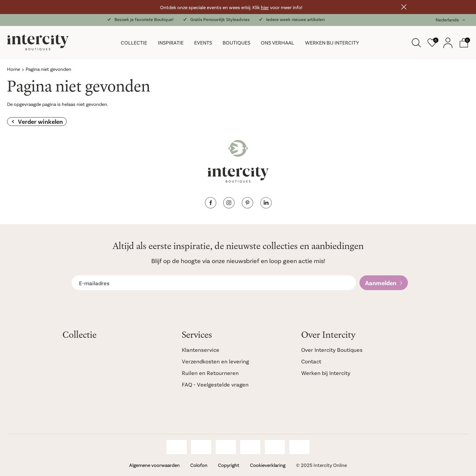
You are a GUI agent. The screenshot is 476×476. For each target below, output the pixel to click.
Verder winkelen (40, 121)
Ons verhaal (277, 42)
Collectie (134, 42)
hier (265, 7)
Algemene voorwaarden (154, 465)
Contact (311, 361)
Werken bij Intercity (332, 42)
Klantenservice (201, 350)
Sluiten (404, 7)
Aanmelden (381, 283)
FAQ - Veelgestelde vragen (215, 384)
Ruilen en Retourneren (210, 373)
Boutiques (236, 42)
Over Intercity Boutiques (332, 350)
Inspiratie (171, 42)
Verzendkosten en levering (215, 361)
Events (203, 42)
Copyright (229, 465)
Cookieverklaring (268, 465)
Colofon (199, 465)
